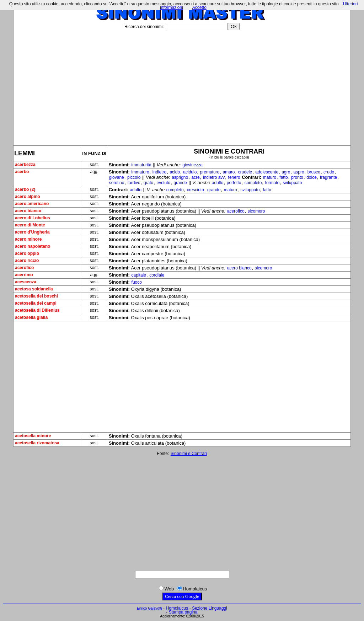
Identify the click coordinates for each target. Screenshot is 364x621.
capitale (139, 275)
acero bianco (239, 268)
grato (148, 183)
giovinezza (192, 165)
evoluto (164, 183)
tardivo (134, 183)
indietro (159, 172)
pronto (297, 177)
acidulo (190, 172)
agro (286, 172)
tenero (234, 177)
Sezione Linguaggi (210, 608)
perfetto (234, 183)
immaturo (140, 172)
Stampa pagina (183, 612)
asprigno (180, 177)
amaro (229, 172)
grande (180, 183)
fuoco (137, 282)
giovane (117, 177)
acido (175, 172)
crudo (329, 172)
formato (272, 183)
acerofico (236, 211)
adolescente (267, 172)
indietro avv (214, 177)
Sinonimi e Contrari (189, 454)
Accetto (199, 7)
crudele (245, 172)
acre (195, 177)
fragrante (328, 177)
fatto (283, 177)
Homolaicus (177, 608)
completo (253, 183)
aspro (299, 172)
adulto (218, 183)
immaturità (141, 165)
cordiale (157, 275)
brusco (314, 172)
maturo (270, 177)
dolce (312, 177)
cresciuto (196, 190)
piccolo (134, 177)
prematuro (210, 172)
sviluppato (293, 183)
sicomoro (256, 211)
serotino (117, 183)
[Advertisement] (182, 85)
